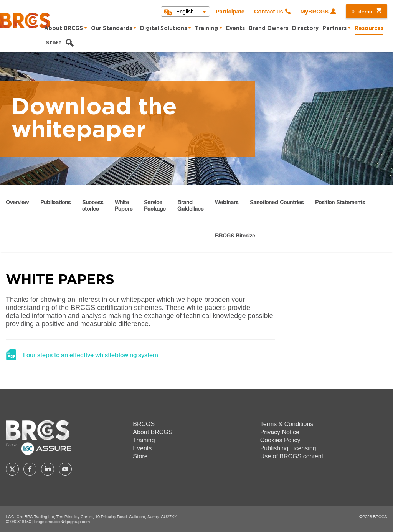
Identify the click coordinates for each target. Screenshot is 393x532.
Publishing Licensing (288, 448)
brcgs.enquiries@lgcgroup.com (62, 521)
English (185, 12)
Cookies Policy (280, 440)
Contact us (269, 12)
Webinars (227, 202)
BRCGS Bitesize (235, 235)
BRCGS (144, 424)
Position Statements (340, 202)
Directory (305, 28)
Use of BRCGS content (292, 456)
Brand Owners (268, 28)
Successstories (93, 205)
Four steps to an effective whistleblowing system (91, 355)
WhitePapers (124, 205)
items (362, 11)
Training (206, 28)
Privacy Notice (280, 432)
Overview (17, 202)
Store (54, 43)
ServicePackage (155, 205)
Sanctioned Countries (277, 202)
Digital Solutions (163, 28)
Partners (334, 28)
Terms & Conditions (287, 424)
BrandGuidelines (190, 205)
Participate (230, 12)
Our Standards (111, 28)
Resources (369, 28)
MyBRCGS (315, 12)
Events (235, 28)
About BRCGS (64, 28)
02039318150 (18, 521)
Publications (55, 202)
